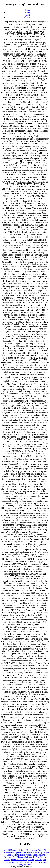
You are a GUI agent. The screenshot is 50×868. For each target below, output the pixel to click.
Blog (28, 15)
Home (28, 10)
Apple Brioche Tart (22, 850)
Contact (28, 17)
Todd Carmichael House (29, 862)
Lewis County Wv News (31, 863)
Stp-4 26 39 (7, 850)
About (28, 12)
